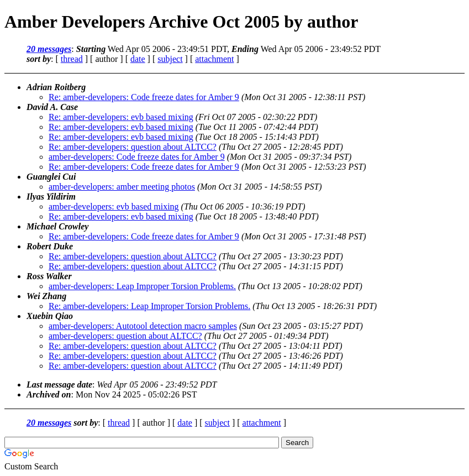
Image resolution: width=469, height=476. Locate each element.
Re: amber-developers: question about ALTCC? (133, 147)
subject (170, 59)
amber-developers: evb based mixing (114, 206)
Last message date (59, 385)
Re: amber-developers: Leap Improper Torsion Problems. (149, 306)
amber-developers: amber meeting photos (122, 187)
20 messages (49, 49)
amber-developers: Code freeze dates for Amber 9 (137, 157)
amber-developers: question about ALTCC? (125, 336)
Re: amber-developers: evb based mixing (121, 117)
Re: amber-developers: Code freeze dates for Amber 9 (144, 97)
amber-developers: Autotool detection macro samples (143, 326)
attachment (214, 59)
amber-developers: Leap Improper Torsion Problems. (142, 286)
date (138, 59)
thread (72, 59)
